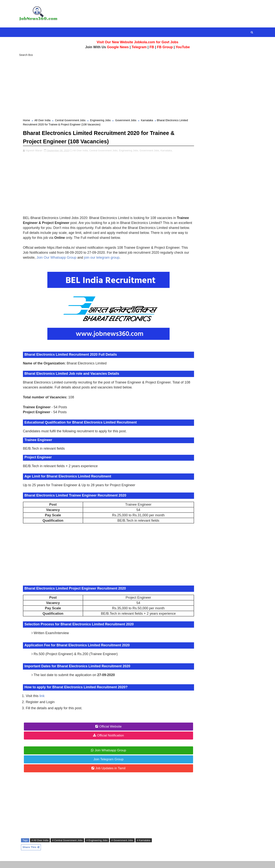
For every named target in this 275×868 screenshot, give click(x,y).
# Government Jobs (126, 847)
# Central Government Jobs (71, 847)
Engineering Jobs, (133, 152)
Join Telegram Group (104, 766)
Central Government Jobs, (108, 152)
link (46, 702)
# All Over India (44, 847)
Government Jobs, (154, 152)
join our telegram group (144, 264)
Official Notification (106, 742)
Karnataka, (170, 152)
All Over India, (85, 152)
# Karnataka (147, 847)
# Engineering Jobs (101, 847)
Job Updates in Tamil (106, 775)
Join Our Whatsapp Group (99, 264)
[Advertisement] (137, 88)
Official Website (106, 733)
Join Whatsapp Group (106, 757)
